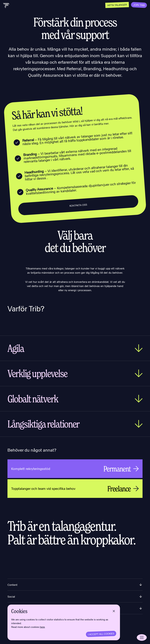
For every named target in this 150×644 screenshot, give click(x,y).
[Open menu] (142, 637)
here (42, 627)
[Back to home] (6, 6)
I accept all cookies (101, 634)
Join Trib (139, 5)
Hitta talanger (117, 5)
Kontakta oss (78, 205)
